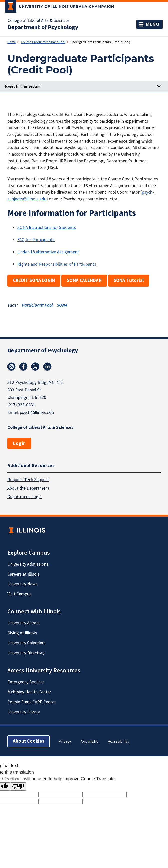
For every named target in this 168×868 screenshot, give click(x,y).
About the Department (28, 488)
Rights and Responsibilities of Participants (57, 264)
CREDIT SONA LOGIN (34, 280)
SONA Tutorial (129, 280)
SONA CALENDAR (84, 280)
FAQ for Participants (36, 240)
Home (12, 42)
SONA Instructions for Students (47, 227)
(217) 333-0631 (21, 405)
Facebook (23, 367)
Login (19, 443)
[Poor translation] (18, 787)
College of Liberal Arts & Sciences (39, 21)
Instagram (11, 367)
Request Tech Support (28, 480)
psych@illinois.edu (37, 412)
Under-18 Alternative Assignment (48, 252)
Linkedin (47, 367)
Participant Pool (37, 305)
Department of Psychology (43, 27)
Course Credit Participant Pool (43, 42)
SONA (62, 305)
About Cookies (29, 741)
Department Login (25, 497)
